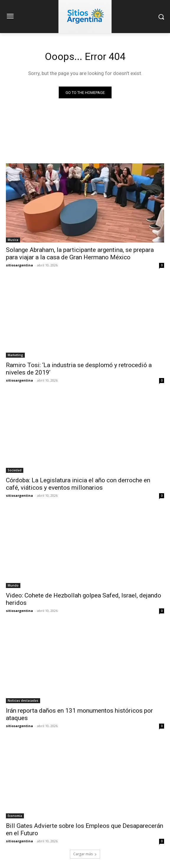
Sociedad (15, 470)
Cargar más (85, 854)
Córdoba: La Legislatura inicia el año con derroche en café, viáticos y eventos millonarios (78, 484)
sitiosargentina (19, 265)
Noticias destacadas (23, 701)
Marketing (15, 355)
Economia (15, 816)
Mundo (13, 585)
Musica (13, 240)
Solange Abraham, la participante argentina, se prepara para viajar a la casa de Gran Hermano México (80, 254)
